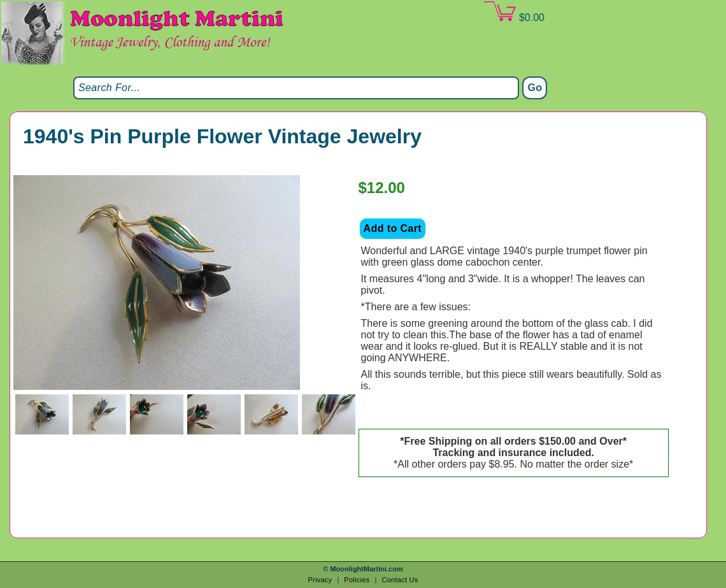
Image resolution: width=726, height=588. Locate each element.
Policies (357, 580)
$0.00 (514, 12)
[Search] (296, 88)
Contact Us (400, 580)
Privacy (320, 580)
